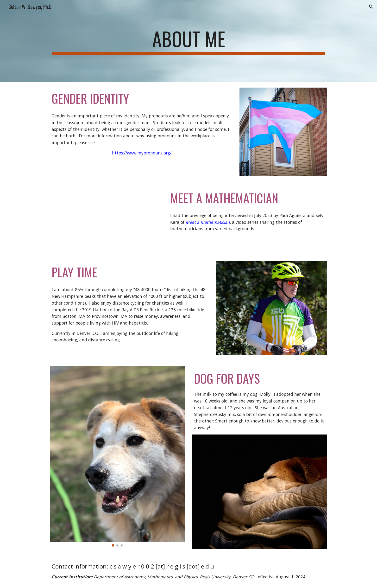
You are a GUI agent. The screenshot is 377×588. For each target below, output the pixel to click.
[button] (371, 7)
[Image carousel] (117, 456)
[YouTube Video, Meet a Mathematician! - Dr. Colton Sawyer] (106, 219)
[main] (188, 41)
